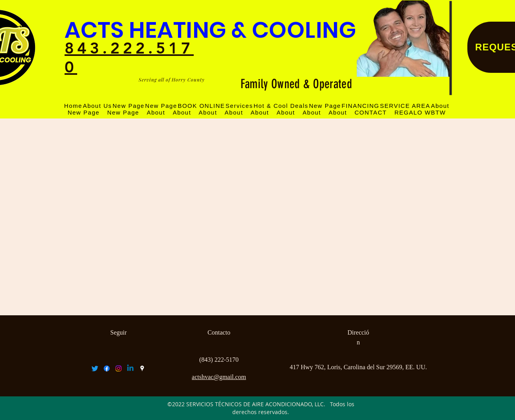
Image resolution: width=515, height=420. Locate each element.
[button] (405, 106)
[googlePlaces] (142, 368)
